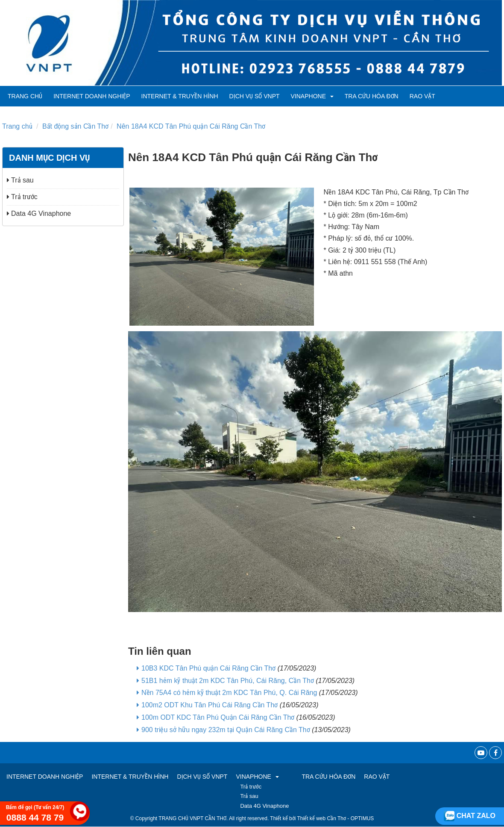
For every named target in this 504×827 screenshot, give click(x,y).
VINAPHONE (312, 96)
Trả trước (22, 197)
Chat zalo (470, 816)
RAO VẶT (422, 96)
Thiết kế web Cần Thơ (322, 818)
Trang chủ (25, 96)
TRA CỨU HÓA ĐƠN (372, 96)
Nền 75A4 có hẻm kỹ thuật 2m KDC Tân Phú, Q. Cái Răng (229, 693)
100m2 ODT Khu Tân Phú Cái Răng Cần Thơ (210, 705)
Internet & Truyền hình (180, 96)
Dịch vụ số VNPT (255, 96)
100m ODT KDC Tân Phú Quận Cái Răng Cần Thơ (218, 717)
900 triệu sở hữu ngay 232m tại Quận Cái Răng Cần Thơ (226, 730)
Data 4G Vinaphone (39, 213)
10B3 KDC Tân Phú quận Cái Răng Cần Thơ (208, 668)
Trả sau (20, 180)
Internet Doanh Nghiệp (92, 96)
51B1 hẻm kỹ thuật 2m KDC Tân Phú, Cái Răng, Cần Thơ (228, 681)
